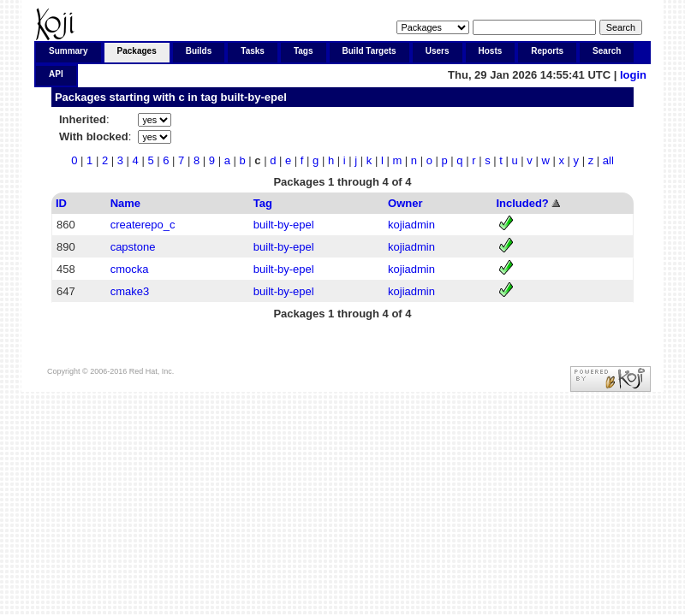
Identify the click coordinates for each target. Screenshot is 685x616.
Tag (263, 203)
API (56, 74)
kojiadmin (411, 225)
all (608, 160)
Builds (199, 51)
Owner (405, 203)
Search (607, 51)
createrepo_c (143, 225)
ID (61, 203)
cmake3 (130, 291)
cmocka (130, 269)
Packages (137, 51)
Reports (547, 51)
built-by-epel (254, 97)
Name (125, 203)
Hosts (491, 51)
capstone (133, 247)
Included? (522, 203)
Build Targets (369, 51)
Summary (68, 51)
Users (438, 51)
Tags (304, 51)
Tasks (253, 51)
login (633, 75)
